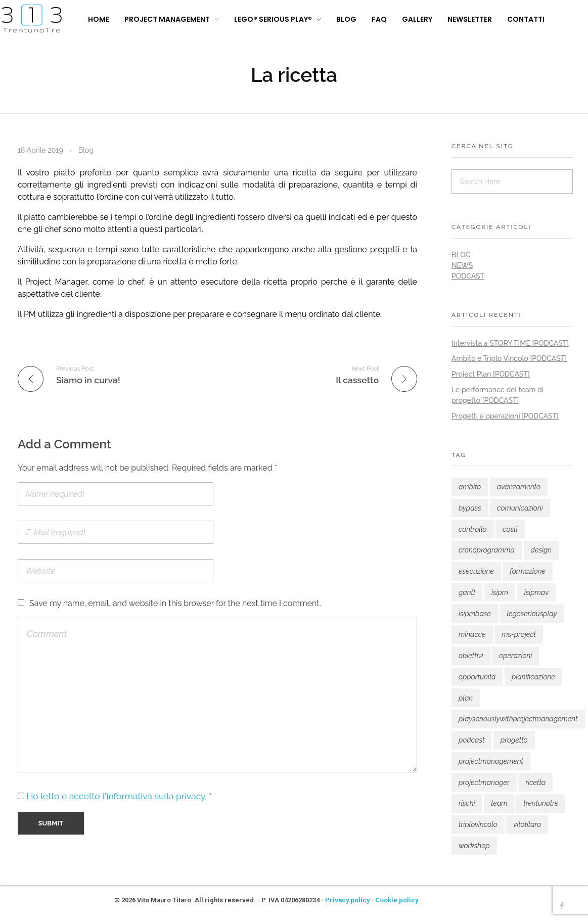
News (462, 265)
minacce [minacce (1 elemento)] (472, 634)
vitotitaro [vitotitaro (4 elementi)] (527, 824)
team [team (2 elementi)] (499, 803)
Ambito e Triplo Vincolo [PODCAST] (509, 358)
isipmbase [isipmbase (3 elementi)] (475, 614)
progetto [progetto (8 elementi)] (514, 740)
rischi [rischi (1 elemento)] (467, 803)
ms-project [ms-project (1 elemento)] (519, 634)
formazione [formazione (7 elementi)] (528, 571)
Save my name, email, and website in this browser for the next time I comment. (175, 603)
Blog (86, 150)
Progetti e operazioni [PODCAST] (505, 416)
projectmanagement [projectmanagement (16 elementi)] (491, 761)
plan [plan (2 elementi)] (466, 698)
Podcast (468, 276)
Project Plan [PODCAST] (491, 374)
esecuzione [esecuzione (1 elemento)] (476, 571)
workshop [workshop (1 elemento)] (474, 846)
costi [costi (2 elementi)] (510, 529)
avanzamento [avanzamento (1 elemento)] (519, 487)
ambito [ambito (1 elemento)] (470, 487)
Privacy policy (347, 900)
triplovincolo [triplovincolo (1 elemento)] (478, 824)
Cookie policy (397, 900)
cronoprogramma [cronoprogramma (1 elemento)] (487, 550)
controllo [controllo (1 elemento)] (473, 529)
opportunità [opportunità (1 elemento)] (477, 677)
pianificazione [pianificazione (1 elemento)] (533, 677)
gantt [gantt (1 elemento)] (467, 592)
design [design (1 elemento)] (541, 550)
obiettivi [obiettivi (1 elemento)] (471, 656)
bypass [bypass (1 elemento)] (470, 508)
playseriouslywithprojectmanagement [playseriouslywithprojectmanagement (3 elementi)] (518, 719)
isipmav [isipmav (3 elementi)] (536, 592)
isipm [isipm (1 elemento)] (500, 592)
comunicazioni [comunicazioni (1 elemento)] (520, 508)
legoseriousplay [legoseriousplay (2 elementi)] (532, 614)
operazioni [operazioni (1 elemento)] (515, 656)
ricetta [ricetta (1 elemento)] (535, 782)
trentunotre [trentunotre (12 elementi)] (541, 803)
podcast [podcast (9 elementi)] (471, 740)
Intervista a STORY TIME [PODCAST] (510, 343)
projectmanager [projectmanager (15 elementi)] (484, 782)
